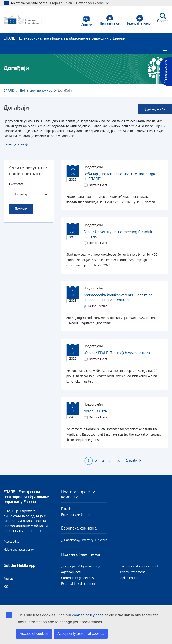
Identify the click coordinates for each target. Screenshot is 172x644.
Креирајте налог (140, 20)
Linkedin (101, 540)
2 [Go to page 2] (96, 461)
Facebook (71, 540)
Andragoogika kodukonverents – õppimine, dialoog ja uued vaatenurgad (118, 298)
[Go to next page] (134, 461)
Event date (16, 184)
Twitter (87, 540)
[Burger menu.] (165, 49)
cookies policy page (88, 615)
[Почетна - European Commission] (25, 20)
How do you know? (92, 3)
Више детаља (14, 144)
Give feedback (166, 69)
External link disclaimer (78, 584)
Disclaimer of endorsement (138, 566)
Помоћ (66, 509)
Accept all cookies (34, 634)
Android (9, 579)
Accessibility (11, 542)
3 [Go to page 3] (103, 461)
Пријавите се (110, 20)
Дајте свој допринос (36, 91)
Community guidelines (77, 578)
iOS (6, 587)
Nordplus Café (95, 411)
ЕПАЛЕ (9, 91)
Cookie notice (128, 578)
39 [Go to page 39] (118, 461)
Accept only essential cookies (81, 634)
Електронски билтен (76, 515)
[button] (86, 21)
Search (163, 18)
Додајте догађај (155, 109)
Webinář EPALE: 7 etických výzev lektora (117, 353)
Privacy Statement (132, 572)
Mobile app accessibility (19, 550)
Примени (21, 209)
